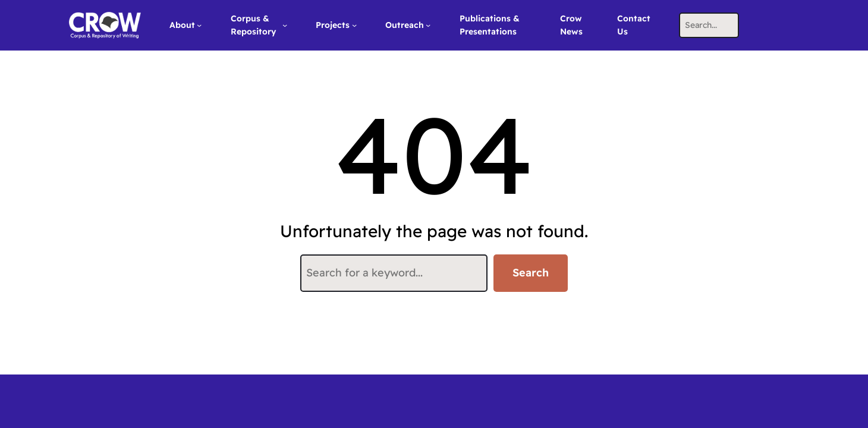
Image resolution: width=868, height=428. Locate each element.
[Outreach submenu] (428, 25)
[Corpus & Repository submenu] (285, 25)
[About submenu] (199, 25)
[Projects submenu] (354, 25)
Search (531, 273)
